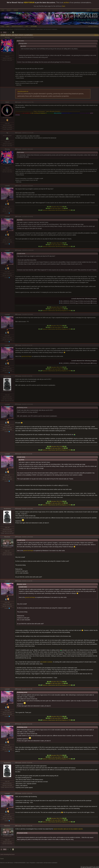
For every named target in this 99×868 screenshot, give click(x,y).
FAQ (3, 26)
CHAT (3, 10)
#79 (16, 793)
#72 (16, 454)
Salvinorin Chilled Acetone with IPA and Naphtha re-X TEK (57, 210)
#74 (16, 537)
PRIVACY (9, 10)
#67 (16, 250)
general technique (26, 356)
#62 (16, 102)
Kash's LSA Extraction (39, 111)
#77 (16, 724)
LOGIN (88, 10)
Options (96, 35)
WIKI (8, 26)
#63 (16, 133)
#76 (16, 689)
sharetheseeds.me (23, 91)
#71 (16, 404)
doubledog (7, 376)
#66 (16, 217)
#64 (16, 149)
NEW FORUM (29, 3)
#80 (16, 826)
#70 (16, 376)
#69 (16, 345)
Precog (7, 38)
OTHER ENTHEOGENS (20, 29)
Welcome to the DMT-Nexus (7, 29)
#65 (16, 186)
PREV (5, 32)
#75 (16, 581)
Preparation (33, 29)
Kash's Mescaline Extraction (53, 111)
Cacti (28, 29)
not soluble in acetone (46, 662)
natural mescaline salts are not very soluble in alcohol (68, 829)
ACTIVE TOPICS (93, 26)
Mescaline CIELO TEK (57, 207)
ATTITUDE (34, 26)
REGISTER (95, 10)
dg (7, 133)
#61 (16, 38)
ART (27, 26)
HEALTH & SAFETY (17, 26)
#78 (16, 763)
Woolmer (7, 537)
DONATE (16, 10)
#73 (16, 509)
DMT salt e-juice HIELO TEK (57, 208)
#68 (16, 314)
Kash (7, 102)
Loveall (7, 186)
